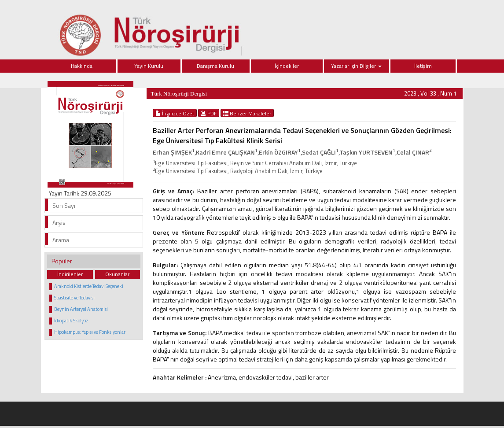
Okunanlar (117, 274)
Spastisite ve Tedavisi (74, 298)
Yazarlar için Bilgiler (356, 66)
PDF (209, 113)
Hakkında (82, 66)
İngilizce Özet (175, 113)
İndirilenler (70, 274)
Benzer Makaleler (247, 113)
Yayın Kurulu (149, 66)
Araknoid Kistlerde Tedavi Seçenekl (89, 286)
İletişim (423, 66)
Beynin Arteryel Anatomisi (81, 309)
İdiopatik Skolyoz (71, 321)
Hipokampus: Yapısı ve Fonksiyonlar (90, 332)
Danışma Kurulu (215, 66)
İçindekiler (287, 66)
